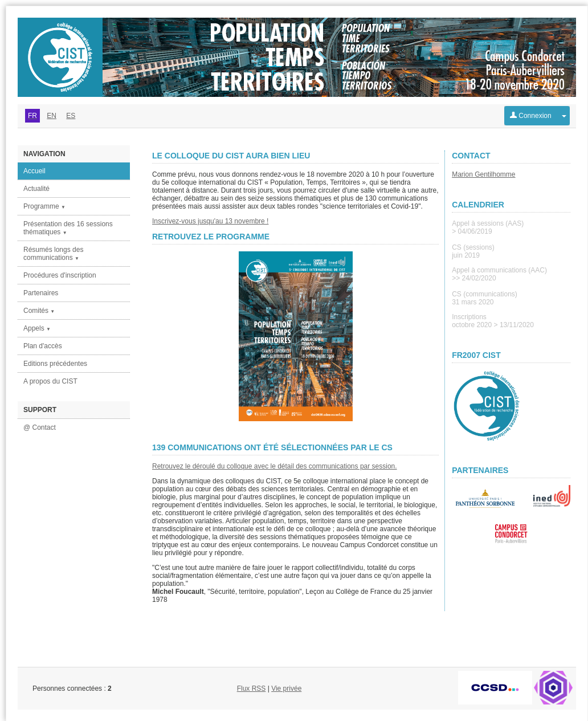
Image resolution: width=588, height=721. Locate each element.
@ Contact (40, 427)
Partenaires (41, 293)
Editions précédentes (55, 364)
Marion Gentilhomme (483, 174)
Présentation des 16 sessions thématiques (68, 228)
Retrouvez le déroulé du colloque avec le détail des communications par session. (275, 466)
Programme (44, 206)
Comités (39, 311)
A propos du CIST (50, 381)
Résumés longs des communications (53, 254)
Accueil (34, 171)
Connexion (531, 116)
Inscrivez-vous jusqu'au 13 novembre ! (210, 221)
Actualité (36, 189)
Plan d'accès (43, 346)
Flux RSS (252, 689)
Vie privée (286, 689)
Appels (37, 328)
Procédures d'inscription (60, 275)
